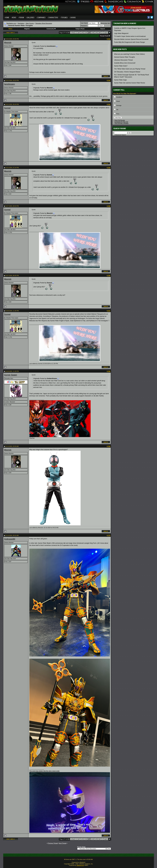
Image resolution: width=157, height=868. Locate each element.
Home (7, 18)
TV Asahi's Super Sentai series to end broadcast (130, 36)
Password (84, 26)
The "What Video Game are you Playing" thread (130, 69)
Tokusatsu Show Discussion (44, 23)
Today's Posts (80, 29)
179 (96, 33)
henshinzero (10, 84)
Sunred (7, 108)
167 (79, 33)
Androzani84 (10, 539)
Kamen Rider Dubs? (121, 66)
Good (118, 101)
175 (82, 33)
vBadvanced (80, 865)
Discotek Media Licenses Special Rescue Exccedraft (131, 39)
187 (100, 33)
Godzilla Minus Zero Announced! (125, 63)
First (73, 33)
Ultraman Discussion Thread (123, 60)
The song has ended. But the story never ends (44, 771)
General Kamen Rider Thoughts (124, 57)
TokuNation (21, 23)
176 (86, 33)
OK (117, 110)
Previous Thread (53, 843)
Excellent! (119, 97)
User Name (84, 23)
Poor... (118, 114)
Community (51, 29)
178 (93, 33)
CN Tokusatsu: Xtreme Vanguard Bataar (127, 72)
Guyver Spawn (11, 375)
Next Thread (63, 843)
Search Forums (120, 129)
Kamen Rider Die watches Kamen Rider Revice (130, 83)
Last (106, 33)
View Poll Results (120, 120)
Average (119, 105)
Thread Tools (104, 36)
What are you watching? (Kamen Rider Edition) (129, 54)
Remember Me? (105, 23)
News (14, 18)
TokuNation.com (11, 23)
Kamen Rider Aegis (120, 80)
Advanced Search (121, 135)
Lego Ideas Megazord (121, 33)
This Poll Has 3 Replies (121, 123)
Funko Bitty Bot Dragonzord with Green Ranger (129, 42)
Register (27, 29)
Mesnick (8, 43)
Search (103, 29)
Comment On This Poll (121, 122)
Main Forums (30, 23)
